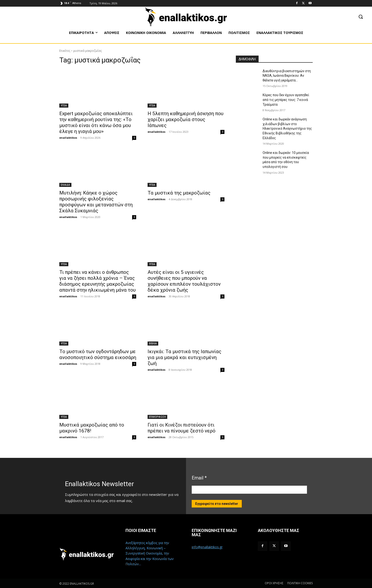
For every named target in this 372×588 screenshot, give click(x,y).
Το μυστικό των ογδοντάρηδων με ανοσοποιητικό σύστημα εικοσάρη (98, 354)
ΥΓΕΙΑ (64, 105)
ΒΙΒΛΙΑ (153, 343)
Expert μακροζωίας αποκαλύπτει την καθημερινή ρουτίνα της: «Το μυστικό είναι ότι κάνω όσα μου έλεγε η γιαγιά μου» (96, 122)
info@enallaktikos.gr (207, 547)
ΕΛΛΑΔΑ (65, 185)
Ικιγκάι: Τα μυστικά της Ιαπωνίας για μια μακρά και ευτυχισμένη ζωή (184, 357)
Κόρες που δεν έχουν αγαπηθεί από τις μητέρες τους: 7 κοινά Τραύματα (286, 100)
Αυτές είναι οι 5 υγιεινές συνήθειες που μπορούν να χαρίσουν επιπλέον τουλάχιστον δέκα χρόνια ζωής (184, 281)
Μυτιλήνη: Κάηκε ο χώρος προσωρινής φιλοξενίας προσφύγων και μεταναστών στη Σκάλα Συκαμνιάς (96, 202)
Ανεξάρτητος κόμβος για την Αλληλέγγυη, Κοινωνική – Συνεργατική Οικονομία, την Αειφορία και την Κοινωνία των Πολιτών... (150, 553)
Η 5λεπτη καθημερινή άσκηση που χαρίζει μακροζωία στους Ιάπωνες (186, 119)
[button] (361, 17)
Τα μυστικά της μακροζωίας (179, 193)
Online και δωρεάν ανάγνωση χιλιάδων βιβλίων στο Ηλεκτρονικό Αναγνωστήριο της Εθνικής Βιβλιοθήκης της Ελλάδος (287, 128)
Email (199, 478)
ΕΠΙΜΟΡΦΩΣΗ (157, 417)
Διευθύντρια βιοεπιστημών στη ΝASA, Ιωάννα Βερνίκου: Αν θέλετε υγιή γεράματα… (287, 76)
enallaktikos (68, 138)
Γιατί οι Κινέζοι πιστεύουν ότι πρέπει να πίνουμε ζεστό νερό (181, 428)
